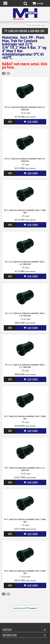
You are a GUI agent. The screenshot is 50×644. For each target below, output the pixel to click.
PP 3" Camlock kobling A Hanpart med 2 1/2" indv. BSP (25, 469)
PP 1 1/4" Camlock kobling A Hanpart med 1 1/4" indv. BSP (25, 263)
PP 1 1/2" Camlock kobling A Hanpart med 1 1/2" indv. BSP (25, 366)
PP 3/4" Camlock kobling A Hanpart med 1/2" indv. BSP (25, 108)
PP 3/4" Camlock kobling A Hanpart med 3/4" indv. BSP (25, 160)
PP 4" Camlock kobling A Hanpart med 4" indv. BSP (25, 572)
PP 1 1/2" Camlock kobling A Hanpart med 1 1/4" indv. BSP (25, 315)
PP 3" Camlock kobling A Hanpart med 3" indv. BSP (25, 521)
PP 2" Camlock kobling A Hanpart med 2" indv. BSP (25, 418)
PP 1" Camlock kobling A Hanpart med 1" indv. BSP (25, 211)
